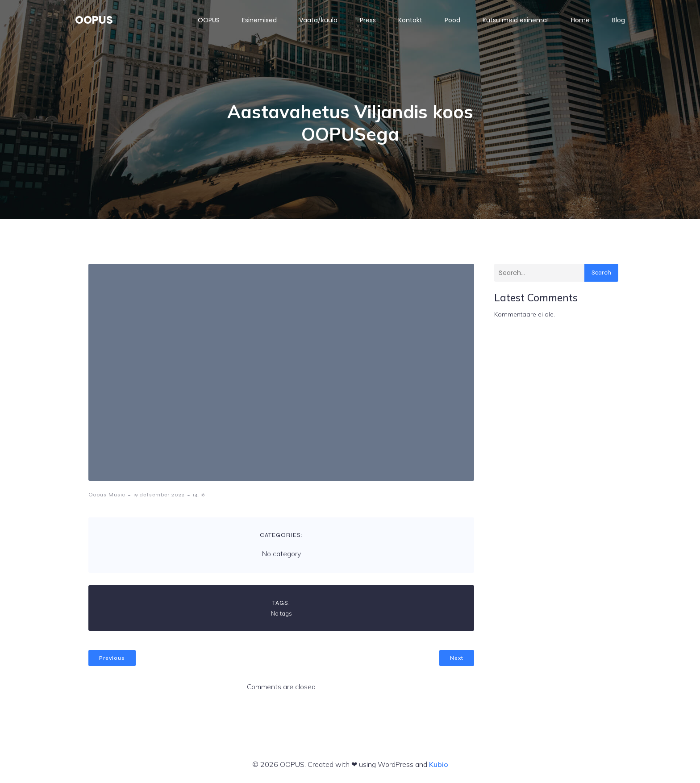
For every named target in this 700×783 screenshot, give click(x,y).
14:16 (199, 495)
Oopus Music (107, 495)
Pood (452, 20)
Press (368, 20)
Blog (619, 20)
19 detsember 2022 (159, 495)
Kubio (439, 764)
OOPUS (209, 20)
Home (580, 20)
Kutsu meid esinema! (516, 20)
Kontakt (410, 20)
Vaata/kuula (318, 20)
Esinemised (259, 20)
